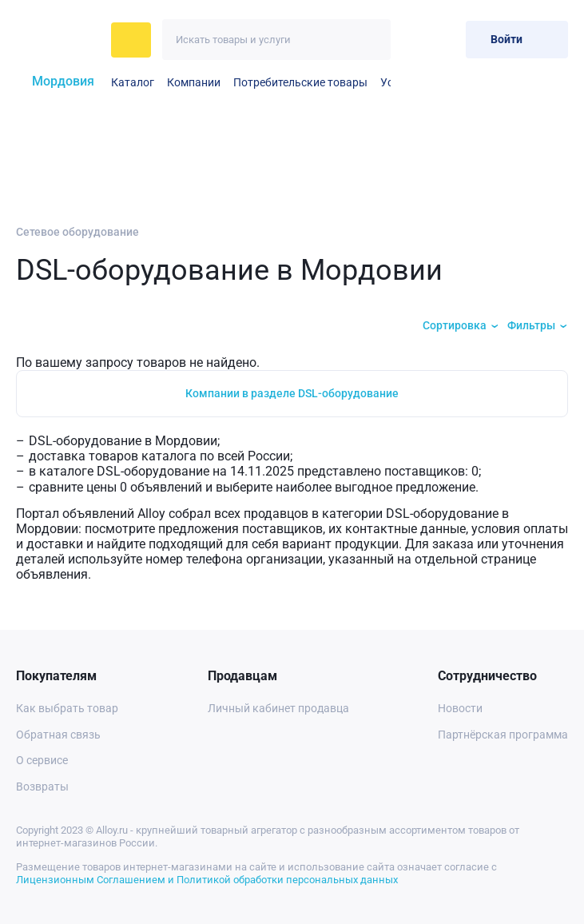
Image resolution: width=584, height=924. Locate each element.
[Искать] (370, 40)
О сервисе (42, 760)
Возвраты (42, 787)
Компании (194, 82)
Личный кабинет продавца (278, 708)
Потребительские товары (300, 82)
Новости (460, 708)
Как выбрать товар (67, 708)
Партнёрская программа (503, 735)
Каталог (133, 82)
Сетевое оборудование (77, 232)
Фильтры (531, 325)
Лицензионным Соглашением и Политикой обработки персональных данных (207, 880)
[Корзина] (447, 40)
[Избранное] (414, 40)
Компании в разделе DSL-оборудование (292, 393)
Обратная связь (58, 735)
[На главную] (59, 40)
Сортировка (455, 325)
